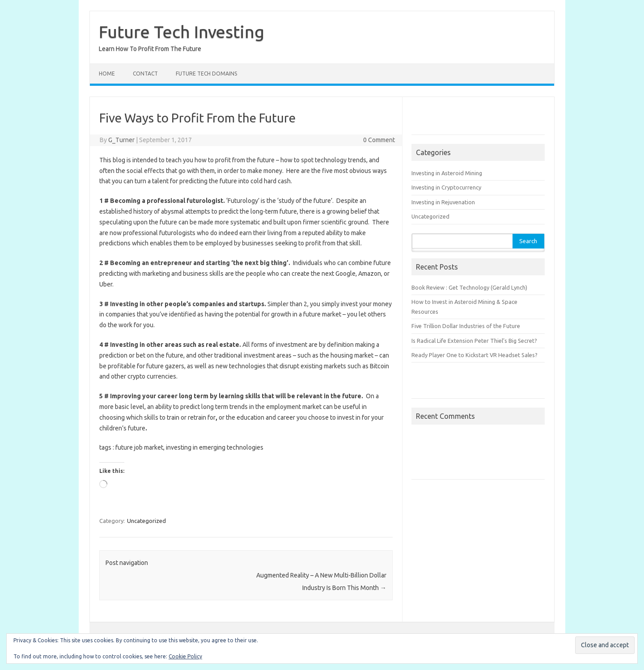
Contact (145, 74)
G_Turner (121, 140)
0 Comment (379, 140)
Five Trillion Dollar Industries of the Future (466, 326)
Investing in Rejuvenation (443, 202)
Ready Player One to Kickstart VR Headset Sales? (475, 355)
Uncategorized (146, 521)
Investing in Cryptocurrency (446, 187)
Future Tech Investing (182, 32)
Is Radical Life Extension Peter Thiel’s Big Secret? (474, 341)
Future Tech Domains (206, 74)
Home (107, 74)
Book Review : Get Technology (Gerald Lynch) (469, 287)
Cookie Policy (185, 656)
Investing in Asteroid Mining (447, 173)
